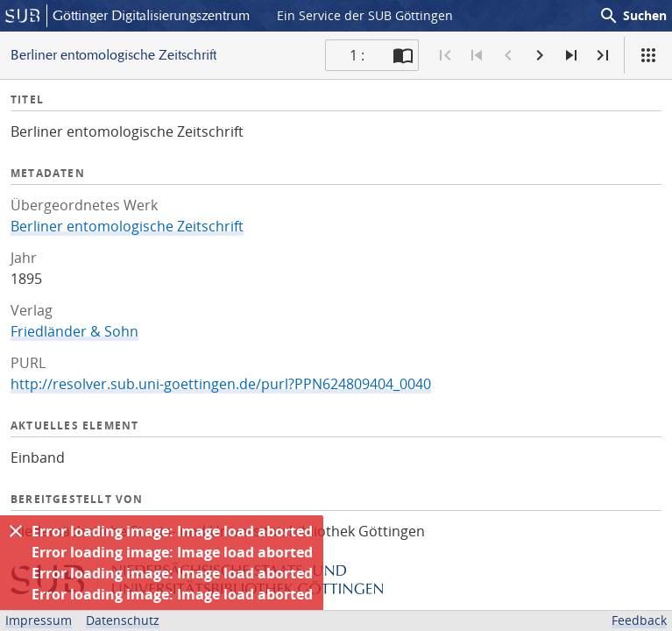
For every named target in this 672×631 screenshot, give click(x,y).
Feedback (639, 620)
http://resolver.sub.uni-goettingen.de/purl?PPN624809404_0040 (221, 384)
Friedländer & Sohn (74, 331)
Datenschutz (123, 620)
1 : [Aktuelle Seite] (357, 55)
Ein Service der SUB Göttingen (365, 15)
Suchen (633, 16)
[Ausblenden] (16, 531)
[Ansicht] (648, 55)
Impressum (39, 620)
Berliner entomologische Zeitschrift (127, 226)
